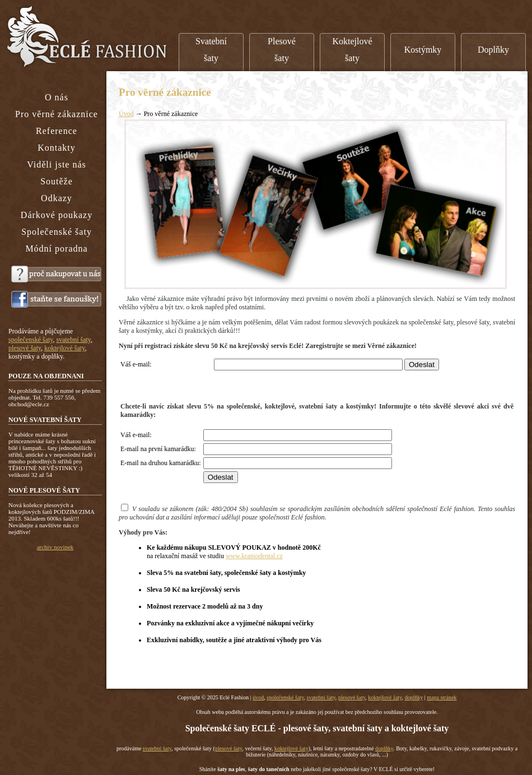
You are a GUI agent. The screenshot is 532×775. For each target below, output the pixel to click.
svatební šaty (321, 697)
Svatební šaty (211, 50)
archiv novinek (55, 547)
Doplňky (493, 50)
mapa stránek (442, 697)
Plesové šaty (282, 50)
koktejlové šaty (385, 697)
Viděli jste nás (57, 164)
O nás (57, 97)
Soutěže (57, 181)
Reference (57, 131)
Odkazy (57, 198)
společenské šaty (285, 697)
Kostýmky (423, 50)
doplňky (414, 697)
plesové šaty (352, 697)
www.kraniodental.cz (254, 556)
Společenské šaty (57, 232)
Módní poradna (56, 249)
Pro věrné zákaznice (57, 114)
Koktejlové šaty (352, 50)
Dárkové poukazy (57, 215)
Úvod (126, 114)
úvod (258, 697)
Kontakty (57, 148)
